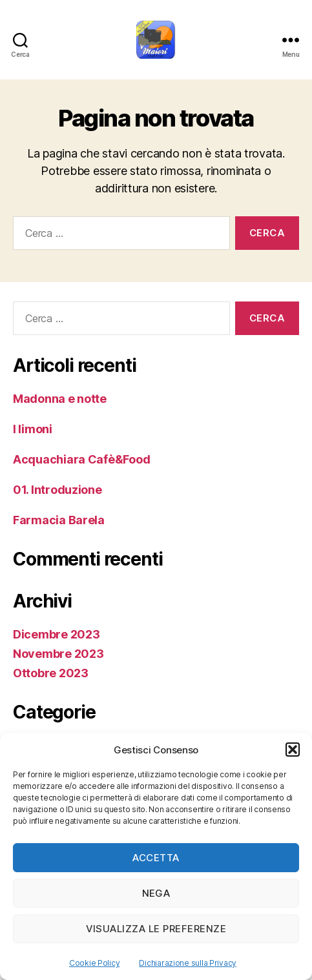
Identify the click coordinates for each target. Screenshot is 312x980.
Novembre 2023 (58, 654)
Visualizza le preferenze (156, 929)
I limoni (33, 429)
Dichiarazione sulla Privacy (188, 963)
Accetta (156, 858)
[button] (293, 750)
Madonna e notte (60, 399)
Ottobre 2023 (51, 673)
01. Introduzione (57, 490)
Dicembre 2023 (57, 634)
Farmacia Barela (59, 520)
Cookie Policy (95, 963)
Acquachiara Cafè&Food (81, 459)
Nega (156, 893)
